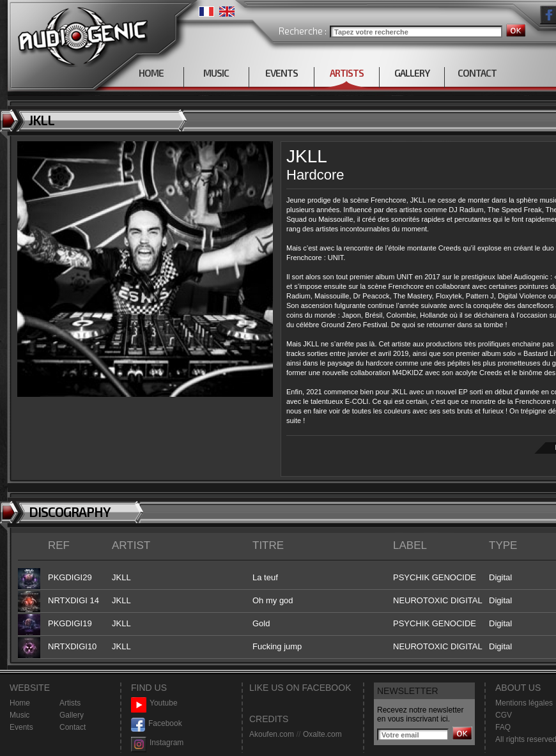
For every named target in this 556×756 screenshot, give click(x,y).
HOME (151, 73)
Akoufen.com (272, 734)
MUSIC (216, 73)
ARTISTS (347, 73)
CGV (504, 715)
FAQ (503, 727)
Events (21, 727)
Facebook (157, 724)
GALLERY (412, 73)
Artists (70, 703)
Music (19, 715)
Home (20, 703)
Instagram (157, 743)
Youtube (154, 703)
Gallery (72, 715)
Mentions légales (524, 703)
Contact (73, 727)
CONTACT (477, 73)
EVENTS (282, 73)
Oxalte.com (322, 734)
